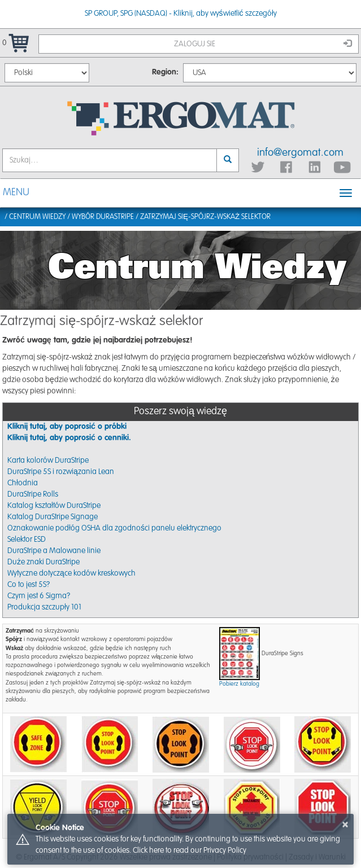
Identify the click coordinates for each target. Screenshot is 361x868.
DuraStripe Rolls (33, 494)
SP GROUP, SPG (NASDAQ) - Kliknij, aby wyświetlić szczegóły (181, 14)
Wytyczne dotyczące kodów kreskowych (71, 573)
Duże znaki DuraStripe (44, 562)
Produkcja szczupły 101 (44, 607)
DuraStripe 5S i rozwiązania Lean (61, 472)
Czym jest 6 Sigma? (39, 596)
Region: (165, 72)
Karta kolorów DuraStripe (48, 461)
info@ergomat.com (300, 153)
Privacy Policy (225, 851)
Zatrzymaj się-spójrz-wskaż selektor (205, 217)
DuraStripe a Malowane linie (54, 551)
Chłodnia (23, 483)
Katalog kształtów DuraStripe (54, 506)
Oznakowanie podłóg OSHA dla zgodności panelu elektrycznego (114, 528)
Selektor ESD (27, 540)
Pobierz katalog (239, 684)
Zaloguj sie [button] (263, 43)
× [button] (345, 825)
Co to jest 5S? (29, 585)
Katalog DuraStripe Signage (53, 517)
